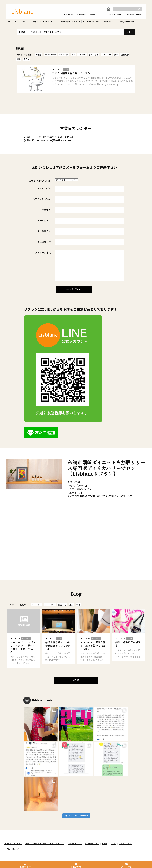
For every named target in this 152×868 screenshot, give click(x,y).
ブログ (26, 59)
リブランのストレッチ (91, 22)
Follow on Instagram (76, 816)
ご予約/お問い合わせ (126, 22)
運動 (19, 59)
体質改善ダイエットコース (70, 22)
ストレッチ (106, 55)
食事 (73, 55)
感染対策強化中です (52, 32)
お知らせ (82, 55)
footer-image (50, 55)
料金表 (105, 844)
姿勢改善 (125, 55)
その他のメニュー (92, 844)
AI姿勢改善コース (109, 22)
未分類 (39, 55)
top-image (64, 55)
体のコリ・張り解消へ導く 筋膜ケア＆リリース (40, 22)
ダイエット (94, 55)
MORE (130, 32)
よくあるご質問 (125, 844)
